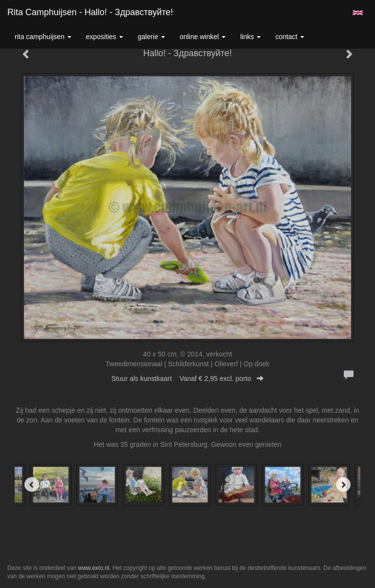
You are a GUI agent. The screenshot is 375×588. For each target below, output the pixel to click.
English (358, 13)
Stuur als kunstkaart (187, 378)
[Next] (343, 484)
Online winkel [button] (203, 37)
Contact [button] (290, 37)
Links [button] (250, 37)
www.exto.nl (94, 568)
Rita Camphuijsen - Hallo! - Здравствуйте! (90, 12)
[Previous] (32, 484)
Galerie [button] (151, 37)
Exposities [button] (104, 37)
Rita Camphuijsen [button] (43, 37)
